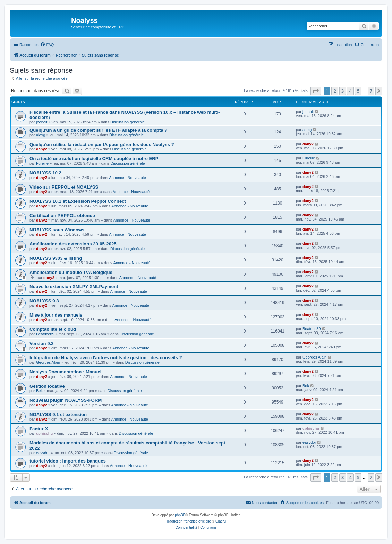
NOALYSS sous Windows (57, 230)
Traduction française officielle (189, 521)
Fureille (42, 163)
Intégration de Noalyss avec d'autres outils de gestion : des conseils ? (106, 358)
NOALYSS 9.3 (44, 301)
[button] (316, 91)
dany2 (42, 149)
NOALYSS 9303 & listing (56, 258)
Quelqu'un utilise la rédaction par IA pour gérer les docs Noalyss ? (102, 144)
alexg (41, 135)
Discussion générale (127, 122)
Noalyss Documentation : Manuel (65, 372)
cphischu (44, 433)
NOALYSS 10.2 (45, 173)
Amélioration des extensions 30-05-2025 (73, 244)
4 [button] (350, 91)
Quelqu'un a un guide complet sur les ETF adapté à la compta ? (98, 130)
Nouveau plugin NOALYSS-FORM (66, 400)
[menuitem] (47, 45)
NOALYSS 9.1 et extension (58, 415)
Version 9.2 (42, 343)
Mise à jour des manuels (56, 315)
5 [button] (358, 91)
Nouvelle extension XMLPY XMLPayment (74, 287)
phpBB (180, 515)
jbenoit (42, 122)
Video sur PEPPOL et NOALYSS (64, 187)
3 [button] (343, 91)
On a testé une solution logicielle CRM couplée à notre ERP (94, 159)
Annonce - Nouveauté (127, 178)
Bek (39, 391)
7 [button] (371, 91)
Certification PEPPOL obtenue (62, 215)
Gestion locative (47, 386)
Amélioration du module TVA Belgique (71, 272)
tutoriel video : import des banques (68, 461)
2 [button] (335, 91)
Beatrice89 (45, 334)
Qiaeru (221, 521)
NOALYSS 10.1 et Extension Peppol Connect (78, 201)
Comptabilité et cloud (53, 329)
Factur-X (39, 429)
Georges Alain (48, 362)
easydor (43, 453)
